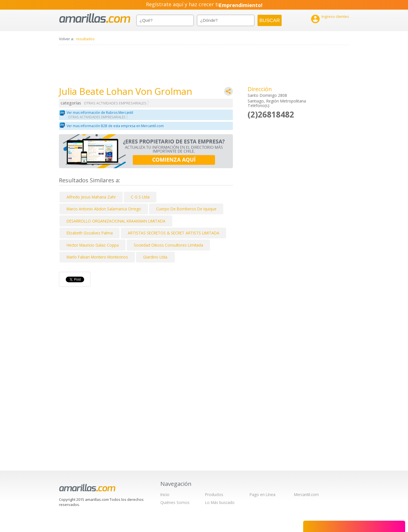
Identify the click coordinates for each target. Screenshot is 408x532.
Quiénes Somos (175, 502)
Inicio (165, 494)
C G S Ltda (140, 197)
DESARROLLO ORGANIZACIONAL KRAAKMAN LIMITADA (116, 221)
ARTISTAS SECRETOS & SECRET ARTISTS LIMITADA (174, 233)
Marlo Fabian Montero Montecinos (97, 257)
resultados (85, 39)
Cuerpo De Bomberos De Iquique (186, 209)
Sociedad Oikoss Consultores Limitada (168, 245)
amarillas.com (95, 18)
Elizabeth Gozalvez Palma (90, 233)
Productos (214, 494)
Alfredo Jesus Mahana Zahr (91, 197)
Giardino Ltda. (156, 257)
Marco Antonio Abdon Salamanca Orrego (104, 209)
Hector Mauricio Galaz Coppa (93, 245)
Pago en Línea (263, 494)
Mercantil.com (306, 494)
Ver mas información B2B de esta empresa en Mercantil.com (115, 126)
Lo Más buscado (220, 502)
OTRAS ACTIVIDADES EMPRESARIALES (115, 103)
